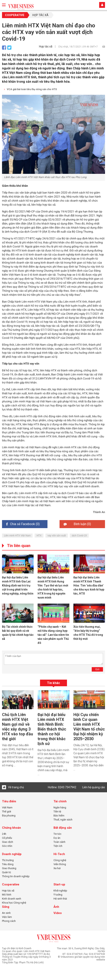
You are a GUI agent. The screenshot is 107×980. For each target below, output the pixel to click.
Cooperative (15, 15)
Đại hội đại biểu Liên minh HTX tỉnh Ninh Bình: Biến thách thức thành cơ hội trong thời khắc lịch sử (52, 729)
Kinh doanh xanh (12, 899)
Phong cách (9, 921)
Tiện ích (58, 846)
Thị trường (8, 860)
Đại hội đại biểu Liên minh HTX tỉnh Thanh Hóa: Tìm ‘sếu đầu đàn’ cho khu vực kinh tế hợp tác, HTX (89, 585)
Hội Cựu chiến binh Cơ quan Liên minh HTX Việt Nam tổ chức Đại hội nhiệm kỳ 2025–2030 (89, 727)
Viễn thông (60, 864)
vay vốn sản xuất (57, 536)
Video (58, 913)
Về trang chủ (13, 787)
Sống (6, 907)
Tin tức (57, 834)
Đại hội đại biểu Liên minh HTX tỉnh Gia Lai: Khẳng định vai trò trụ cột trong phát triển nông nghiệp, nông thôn (18, 585)
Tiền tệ (57, 812)
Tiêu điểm (9, 801)
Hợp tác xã (40, 15)
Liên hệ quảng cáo (94, 787)
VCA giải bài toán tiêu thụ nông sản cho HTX (30, 89)
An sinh (6, 913)
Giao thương (9, 868)
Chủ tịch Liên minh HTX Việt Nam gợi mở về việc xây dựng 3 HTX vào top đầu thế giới (17, 727)
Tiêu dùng (8, 864)
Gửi (97, 669)
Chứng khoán (11, 828)
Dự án (57, 838)
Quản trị (6, 872)
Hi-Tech (59, 854)
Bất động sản (63, 828)
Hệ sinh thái (60, 899)
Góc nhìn (7, 846)
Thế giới (7, 812)
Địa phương (9, 816)
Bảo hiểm (59, 816)
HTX (39, 536)
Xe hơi (57, 868)
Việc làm (7, 917)
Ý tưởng (58, 895)
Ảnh (56, 907)
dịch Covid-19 (79, 536)
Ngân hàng (60, 807)
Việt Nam (7, 807)
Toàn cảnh (59, 842)
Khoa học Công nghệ (14, 903)
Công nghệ (60, 860)
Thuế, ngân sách (63, 820)
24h (4, 834)
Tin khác (53, 683)
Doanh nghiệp (12, 854)
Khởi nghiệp (60, 891)
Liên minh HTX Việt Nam (17, 536)
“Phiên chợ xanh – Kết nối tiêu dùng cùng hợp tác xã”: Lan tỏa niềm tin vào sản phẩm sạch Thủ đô (53, 635)
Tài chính (60, 801)
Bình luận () (77, 524)
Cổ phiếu (7, 838)
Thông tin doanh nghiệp (16, 876)
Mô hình (7, 895)
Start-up (59, 884)
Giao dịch (8, 842)
